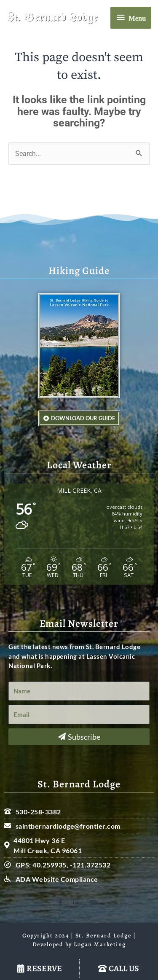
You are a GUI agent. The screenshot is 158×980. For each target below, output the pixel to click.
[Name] (79, 691)
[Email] (79, 714)
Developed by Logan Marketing (79, 944)
